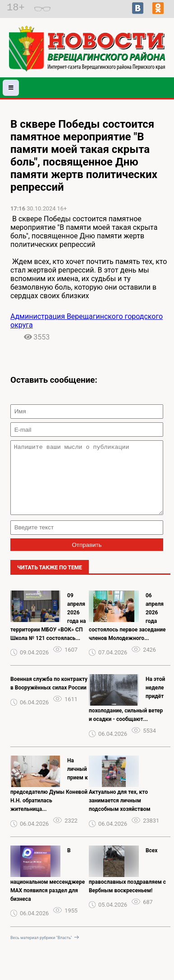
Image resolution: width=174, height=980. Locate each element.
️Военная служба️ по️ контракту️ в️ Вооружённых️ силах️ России (49, 697)
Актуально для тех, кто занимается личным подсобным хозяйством (120, 814)
